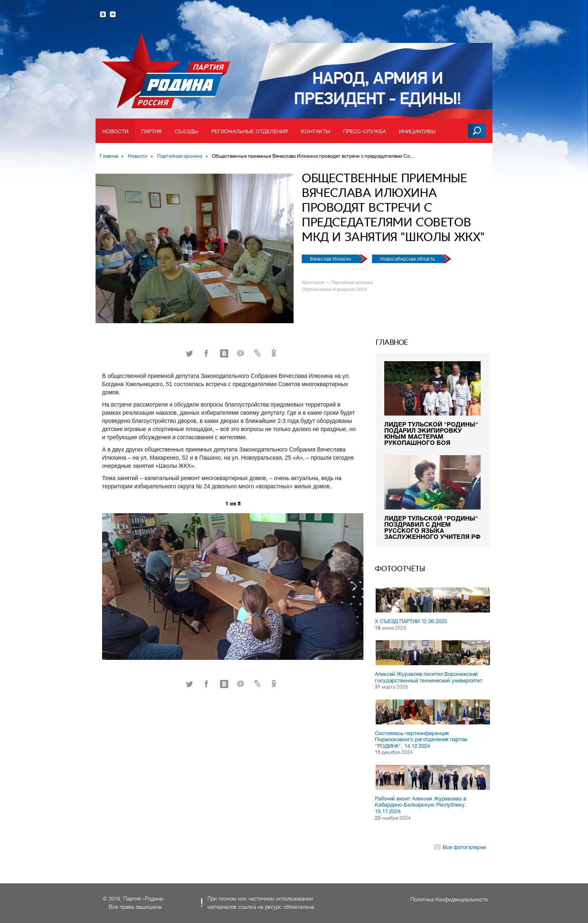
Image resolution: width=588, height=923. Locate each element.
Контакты (315, 131)
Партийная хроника (180, 156)
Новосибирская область (408, 259)
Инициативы (417, 131)
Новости (115, 131)
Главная (109, 156)
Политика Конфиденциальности (449, 900)
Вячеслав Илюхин (331, 259)
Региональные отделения (249, 131)
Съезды (186, 131)
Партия (152, 131)
